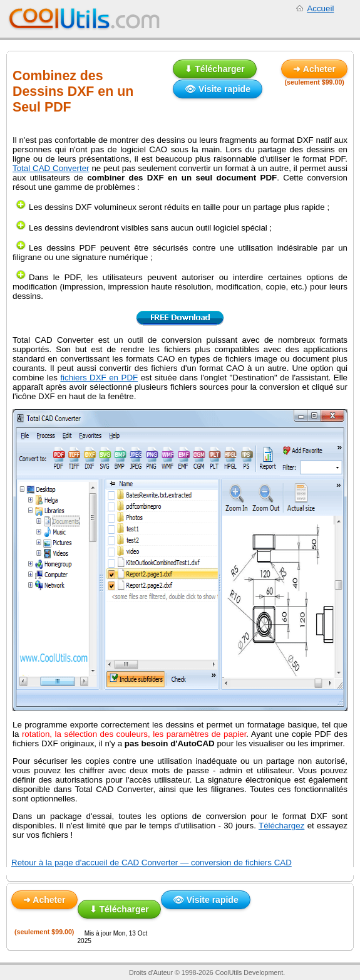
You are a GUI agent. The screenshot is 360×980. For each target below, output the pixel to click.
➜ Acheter (314, 69)
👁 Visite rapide (218, 89)
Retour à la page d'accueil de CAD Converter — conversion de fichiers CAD (152, 863)
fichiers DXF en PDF (99, 378)
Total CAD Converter (51, 168)
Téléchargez (281, 826)
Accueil (320, 8)
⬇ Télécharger (214, 69)
